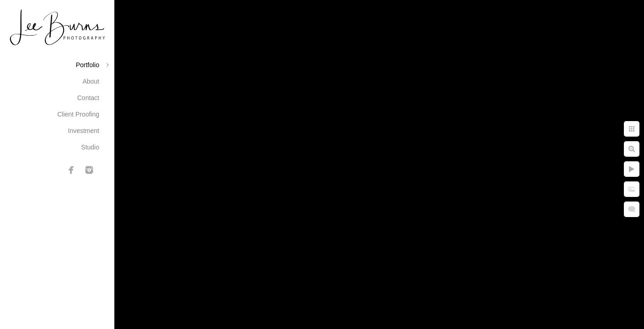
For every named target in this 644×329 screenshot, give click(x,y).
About (91, 81)
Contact (88, 98)
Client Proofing (78, 114)
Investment (84, 131)
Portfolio (88, 65)
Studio (90, 147)
